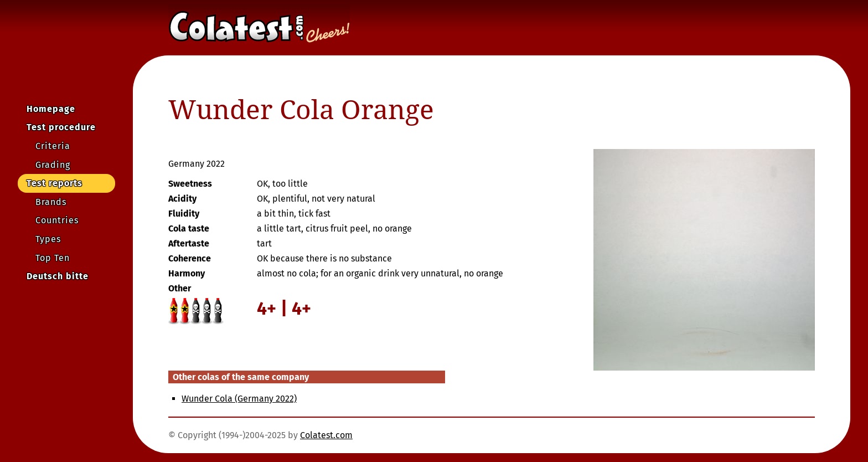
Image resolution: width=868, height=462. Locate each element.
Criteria (53, 146)
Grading (53, 165)
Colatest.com (326, 435)
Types (48, 239)
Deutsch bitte (58, 276)
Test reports (55, 183)
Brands (51, 202)
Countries (57, 220)
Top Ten (53, 258)
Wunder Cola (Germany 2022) (239, 399)
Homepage (51, 109)
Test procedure (61, 127)
